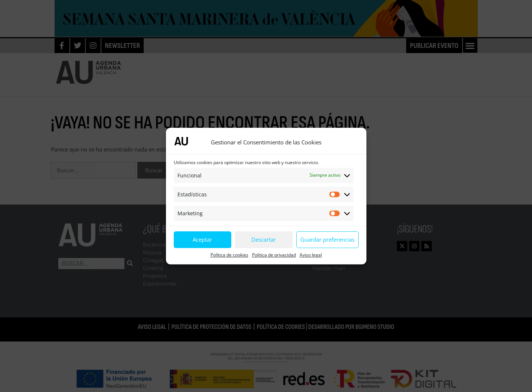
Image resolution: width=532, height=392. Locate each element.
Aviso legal (311, 255)
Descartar (264, 239)
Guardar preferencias (327, 239)
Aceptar (202, 239)
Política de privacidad (274, 255)
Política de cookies (229, 255)
